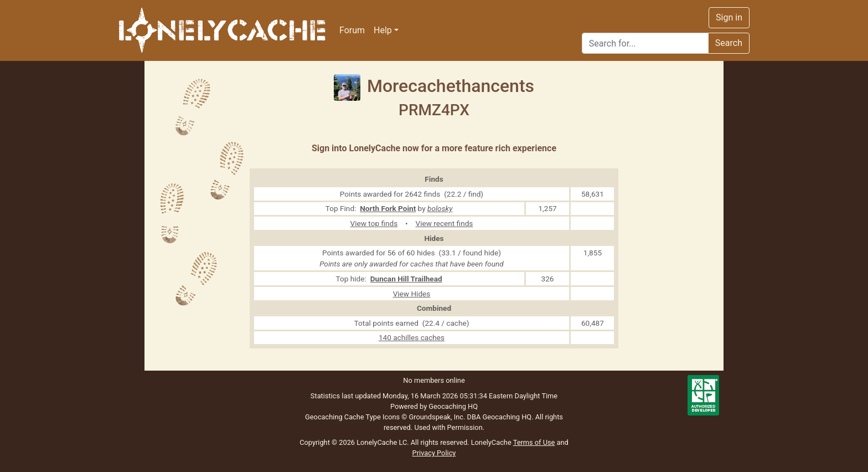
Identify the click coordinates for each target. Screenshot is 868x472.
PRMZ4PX (434, 110)
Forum (352, 30)
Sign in (729, 17)
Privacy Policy (434, 453)
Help (383, 30)
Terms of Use (534, 442)
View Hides (412, 294)
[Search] (645, 43)
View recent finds (445, 223)
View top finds (374, 223)
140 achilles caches (412, 337)
